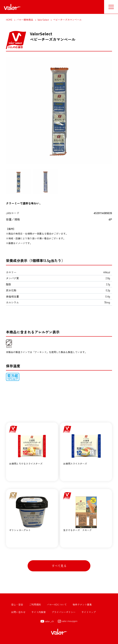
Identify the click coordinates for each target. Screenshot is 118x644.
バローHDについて (57, 604)
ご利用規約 (35, 604)
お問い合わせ (18, 612)
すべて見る (59, 566)
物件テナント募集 (82, 604)
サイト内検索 (39, 612)
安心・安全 (17, 604)
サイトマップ (89, 612)
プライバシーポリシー (64, 612)
